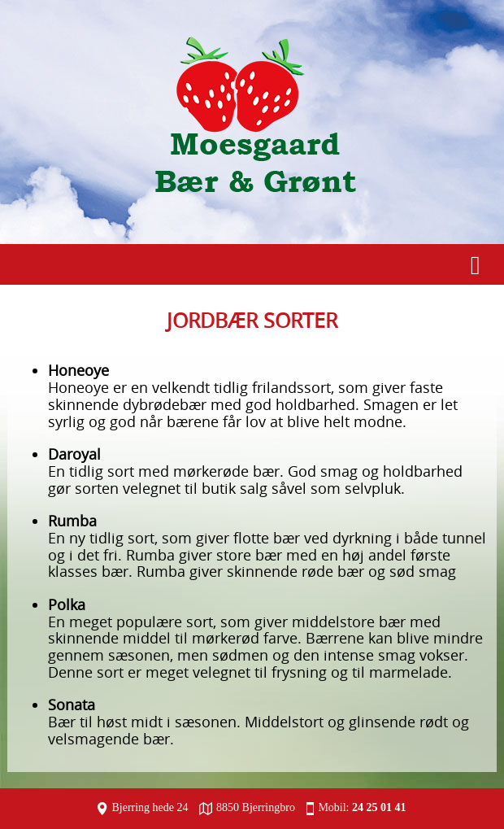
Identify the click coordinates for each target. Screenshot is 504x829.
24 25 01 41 (379, 807)
